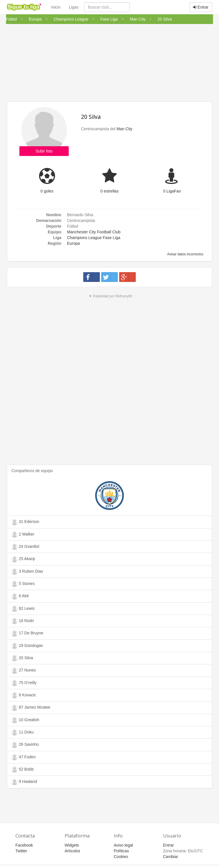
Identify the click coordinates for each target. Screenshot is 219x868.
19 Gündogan (27, 646)
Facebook (24, 845)
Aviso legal (123, 845)
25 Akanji (23, 559)
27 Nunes (24, 671)
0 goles (47, 191)
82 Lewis (23, 609)
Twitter (21, 851)
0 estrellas (109, 191)
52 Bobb (23, 769)
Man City (124, 129)
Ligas (74, 7)
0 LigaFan (172, 191)
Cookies (121, 857)
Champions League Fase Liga (94, 238)
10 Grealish (25, 720)
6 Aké (20, 596)
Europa (73, 243)
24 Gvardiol (25, 547)
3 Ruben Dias (27, 572)
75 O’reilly (24, 683)
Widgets (72, 845)
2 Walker (23, 534)
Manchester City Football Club (94, 232)
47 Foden (24, 757)
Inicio (56, 7)
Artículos (72, 851)
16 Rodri (23, 621)
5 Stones (23, 584)
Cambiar (171, 857)
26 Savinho (25, 745)
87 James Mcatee (31, 708)
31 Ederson (25, 522)
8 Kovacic (24, 695)
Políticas (121, 851)
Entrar (201, 7)
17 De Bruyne (27, 634)
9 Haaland (24, 782)
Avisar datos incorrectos (185, 254)
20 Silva (91, 117)
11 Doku (23, 732)
